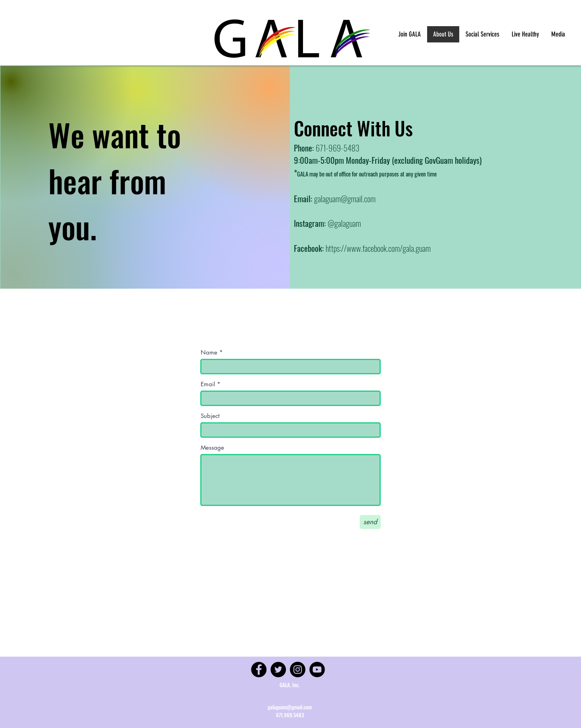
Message (212, 447)
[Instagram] (298, 670)
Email (208, 384)
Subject (210, 416)
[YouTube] (317, 670)
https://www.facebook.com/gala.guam (378, 248)
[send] (370, 522)
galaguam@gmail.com (345, 198)
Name (209, 352)
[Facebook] (259, 670)
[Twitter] (278, 670)
